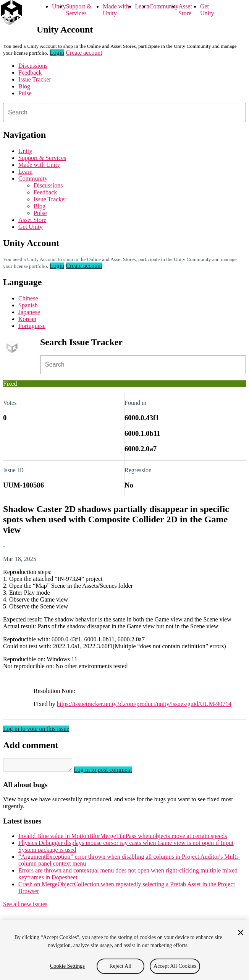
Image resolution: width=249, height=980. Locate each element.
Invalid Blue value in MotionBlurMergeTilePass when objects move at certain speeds (123, 838)
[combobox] (124, 113)
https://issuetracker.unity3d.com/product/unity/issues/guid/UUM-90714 (144, 704)
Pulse (25, 93)
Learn (142, 6)
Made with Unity (116, 10)
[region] (124, 950)
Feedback (30, 73)
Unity (59, 6)
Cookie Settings (67, 966)
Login (57, 53)
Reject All (121, 966)
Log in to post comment (111, 772)
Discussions (33, 66)
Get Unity (207, 10)
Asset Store (185, 10)
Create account (84, 53)
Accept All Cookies (175, 966)
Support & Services (78, 10)
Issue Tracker (35, 79)
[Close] (241, 933)
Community (164, 6)
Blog (24, 86)
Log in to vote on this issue (36, 729)
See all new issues (25, 906)
